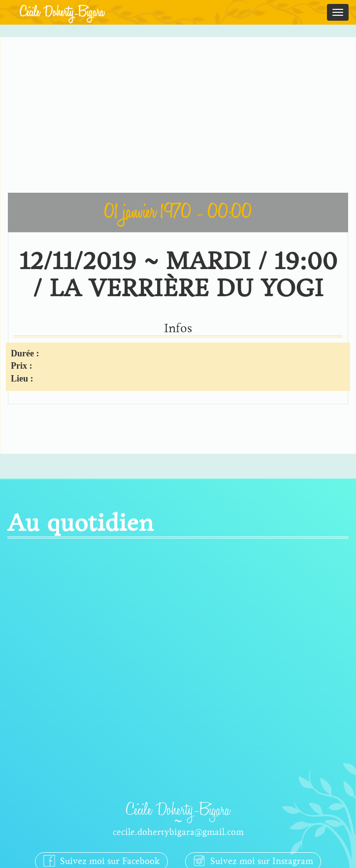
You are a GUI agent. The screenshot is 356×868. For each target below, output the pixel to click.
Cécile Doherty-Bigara (62, 12)
